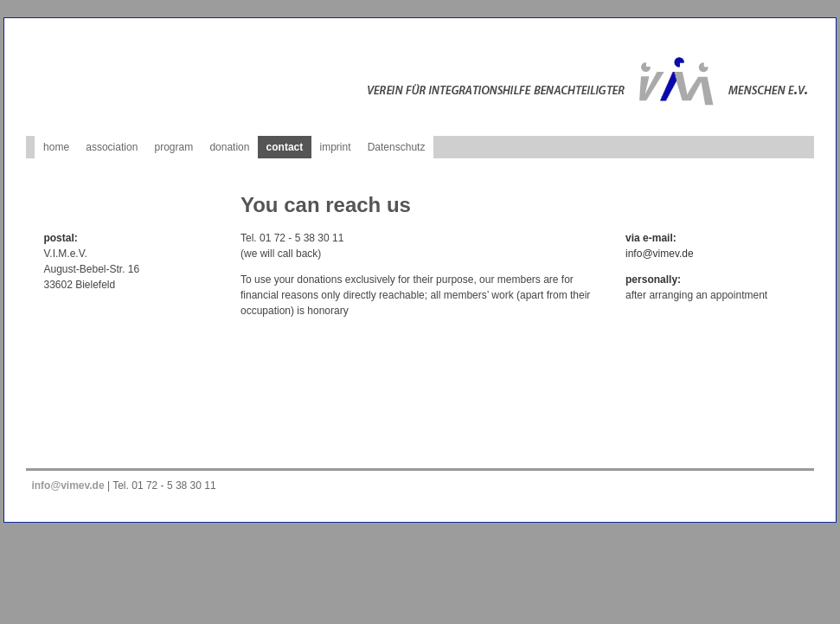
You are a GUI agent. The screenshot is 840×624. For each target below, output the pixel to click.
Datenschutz (397, 147)
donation (229, 147)
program (174, 147)
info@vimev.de (660, 254)
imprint (335, 147)
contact (285, 147)
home (56, 147)
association (112, 147)
